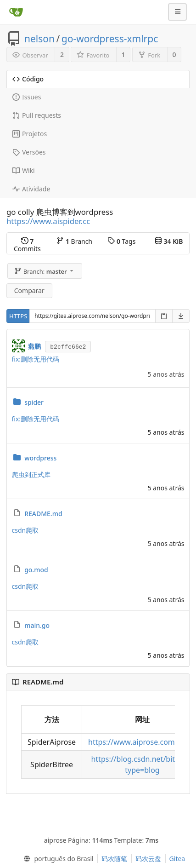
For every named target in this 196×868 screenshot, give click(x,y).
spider (34, 402)
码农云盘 (148, 859)
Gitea (177, 859)
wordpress (40, 458)
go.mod (36, 570)
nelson (39, 39)
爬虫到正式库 (31, 474)
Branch (74, 241)
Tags (121, 241)
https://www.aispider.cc (48, 221)
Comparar (29, 290)
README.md (43, 514)
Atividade (31, 189)
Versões (29, 152)
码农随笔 (114, 859)
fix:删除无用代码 (36, 359)
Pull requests (37, 115)
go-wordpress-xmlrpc (110, 39)
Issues (27, 97)
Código (28, 79)
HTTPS (18, 316)
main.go (37, 625)
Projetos (30, 134)
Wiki (24, 170)
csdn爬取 (25, 530)
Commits (27, 245)
